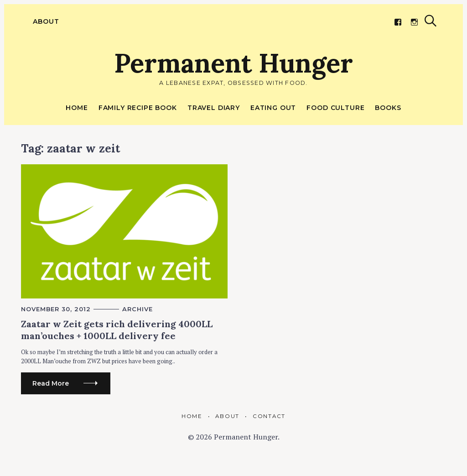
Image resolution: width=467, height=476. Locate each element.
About (44, 21)
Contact (269, 416)
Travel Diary (214, 108)
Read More (51, 383)
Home (77, 108)
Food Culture (335, 108)
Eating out (273, 108)
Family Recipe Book (138, 108)
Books (388, 108)
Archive (137, 309)
